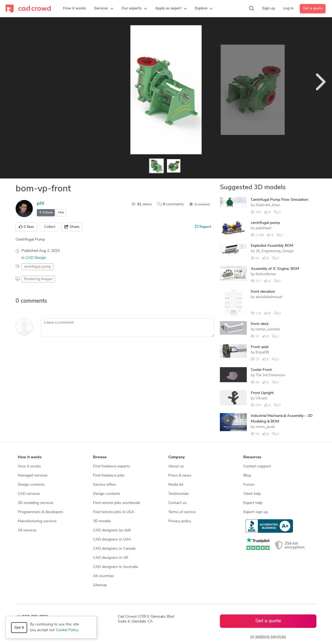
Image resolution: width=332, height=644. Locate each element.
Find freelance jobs (109, 476)
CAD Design (36, 258)
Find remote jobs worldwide (117, 503)
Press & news (180, 476)
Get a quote (313, 8)
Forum (249, 485)
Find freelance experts (112, 466)
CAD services (29, 494)
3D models (102, 521)
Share (72, 227)
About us (176, 466)
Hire (61, 213)
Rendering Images (38, 279)
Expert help (253, 503)
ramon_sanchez (268, 329)
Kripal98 (262, 353)
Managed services (33, 476)
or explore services (268, 637)
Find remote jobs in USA (114, 512)
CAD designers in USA (112, 540)
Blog (247, 476)
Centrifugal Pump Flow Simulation (280, 200)
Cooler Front (261, 370)
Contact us (177, 503)
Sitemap (100, 585)
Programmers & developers (40, 512)
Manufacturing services (37, 521)
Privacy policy (180, 521)
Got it (19, 628)
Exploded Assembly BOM (272, 246)
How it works (29, 466)
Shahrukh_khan (268, 205)
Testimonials (179, 494)
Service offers (105, 485)
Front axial (260, 347)
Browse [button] (100, 457)
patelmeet (263, 228)
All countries (103, 576)
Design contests (31, 485)
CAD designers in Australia (115, 567)
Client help (252, 494)
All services (27, 530)
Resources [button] (252, 457)
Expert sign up (256, 512)
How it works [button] (30, 457)
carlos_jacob (265, 427)
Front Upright (262, 393)
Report (203, 227)
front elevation (263, 292)
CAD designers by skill (112, 530)
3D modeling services (36, 503)
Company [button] (176, 457)
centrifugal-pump (265, 223)
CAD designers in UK (111, 558)
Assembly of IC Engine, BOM (275, 269)
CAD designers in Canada (114, 549)
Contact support (257, 466)
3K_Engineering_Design (275, 251)
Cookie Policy (67, 630)
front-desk (260, 324)
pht (40, 204)
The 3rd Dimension (270, 375)
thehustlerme (266, 274)
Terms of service (182, 512)
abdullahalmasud (269, 297)
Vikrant (261, 398)
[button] (104, 9)
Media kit (176, 485)
